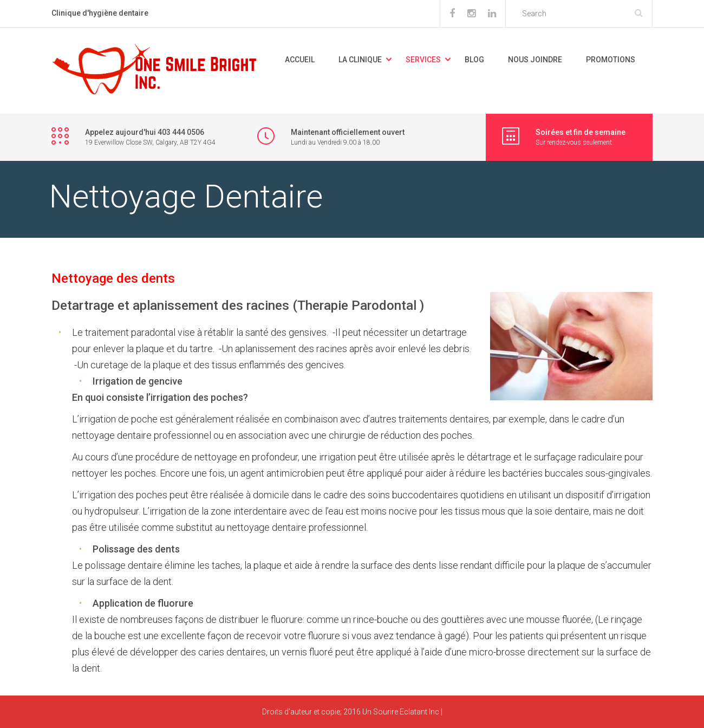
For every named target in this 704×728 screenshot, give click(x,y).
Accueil (300, 60)
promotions (611, 60)
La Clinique (360, 60)
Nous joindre (535, 60)
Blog (474, 60)
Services (423, 60)
